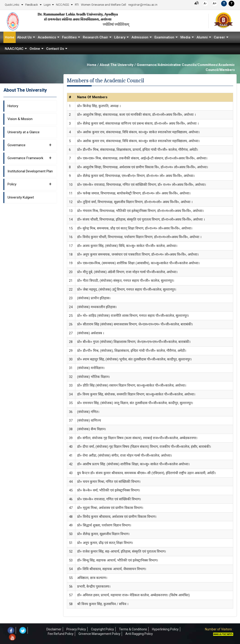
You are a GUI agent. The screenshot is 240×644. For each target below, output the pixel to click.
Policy (30, 184)
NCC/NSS (63, 5)
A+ (215, 3)
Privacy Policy (76, 629)
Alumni (202, 37)
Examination (164, 37)
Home (10, 37)
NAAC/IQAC (14, 49)
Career (219, 37)
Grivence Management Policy (99, 634)
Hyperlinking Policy (165, 629)
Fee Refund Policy (61, 634)
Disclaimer (54, 629)
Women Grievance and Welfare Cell (104, 5)
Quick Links (12, 5)
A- (205, 3)
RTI (77, 5)
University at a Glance (24, 132)
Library (120, 37)
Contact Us (55, 49)
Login (47, 5)
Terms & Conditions (133, 629)
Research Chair (95, 37)
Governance (30, 145)
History (13, 106)
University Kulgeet (21, 197)
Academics (47, 37)
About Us (24, 37)
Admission (140, 37)
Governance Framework (30, 158)
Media (185, 37)
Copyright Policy (102, 629)
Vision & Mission (20, 119)
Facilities (69, 37)
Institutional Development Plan (30, 171)
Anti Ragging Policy (139, 634)
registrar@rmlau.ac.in (143, 5)
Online (35, 49)
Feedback (32, 5)
